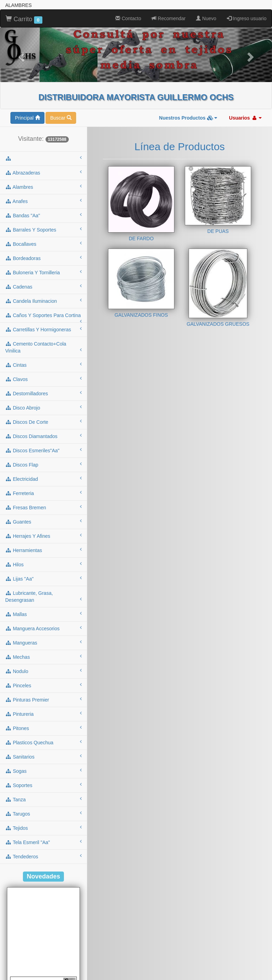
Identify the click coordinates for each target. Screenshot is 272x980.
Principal (27, 118)
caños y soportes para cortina (43, 317)
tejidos (43, 828)
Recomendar (168, 18)
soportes (43, 785)
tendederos (43, 856)
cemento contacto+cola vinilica (43, 347)
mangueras (43, 642)
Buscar (61, 118)
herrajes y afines (43, 536)
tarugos (43, 813)
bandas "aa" (43, 215)
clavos (43, 379)
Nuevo (206, 18)
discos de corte (43, 422)
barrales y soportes (43, 229)
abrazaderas (43, 172)
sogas (43, 771)
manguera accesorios (43, 628)
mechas (43, 657)
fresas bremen (43, 507)
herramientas (43, 550)
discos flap (43, 464)
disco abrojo (43, 407)
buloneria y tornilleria (43, 272)
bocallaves (43, 244)
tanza (43, 799)
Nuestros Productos (188, 118)
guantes (43, 521)
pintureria (43, 714)
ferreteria (43, 493)
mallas (43, 614)
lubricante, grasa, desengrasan (43, 597)
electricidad (43, 479)
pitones (43, 728)
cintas (43, 365)
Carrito (24, 19)
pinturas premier (43, 699)
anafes (43, 201)
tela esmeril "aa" (43, 842)
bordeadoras (43, 258)
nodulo (43, 671)
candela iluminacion (43, 301)
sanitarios (43, 756)
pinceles (43, 685)
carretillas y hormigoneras (43, 329)
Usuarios (245, 118)
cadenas (43, 286)
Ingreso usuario (247, 18)
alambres (43, 187)
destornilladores (43, 393)
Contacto (128, 18)
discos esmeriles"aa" (43, 450)
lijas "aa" (43, 578)
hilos (43, 564)
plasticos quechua (43, 742)
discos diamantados (43, 436)
